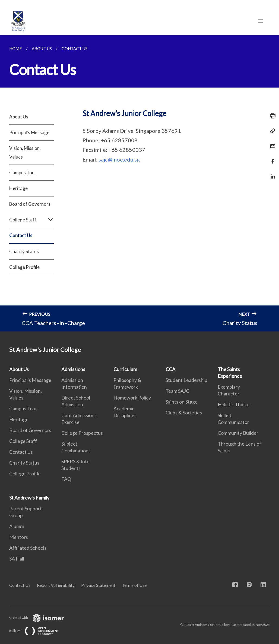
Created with (41, 618)
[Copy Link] (271, 131)
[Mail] (271, 143)
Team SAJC (177, 391)
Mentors (19, 537)
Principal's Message (29, 132)
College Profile (24, 267)
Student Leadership (186, 380)
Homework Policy (132, 398)
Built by (38, 631)
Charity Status (24, 251)
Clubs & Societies (184, 413)
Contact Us (21, 235)
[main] (139, 183)
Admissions (73, 369)
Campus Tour (23, 173)
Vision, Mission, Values (25, 152)
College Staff (31, 220)
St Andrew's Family (29, 498)
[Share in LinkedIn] (271, 173)
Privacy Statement (98, 585)
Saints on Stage (182, 402)
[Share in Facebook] (271, 158)
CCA (170, 369)
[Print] (271, 116)
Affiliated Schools (28, 548)
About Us (19, 117)
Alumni (17, 526)
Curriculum (125, 369)
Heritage (18, 188)
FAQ (66, 479)
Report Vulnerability (56, 585)
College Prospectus (82, 433)
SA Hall (17, 559)
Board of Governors (30, 204)
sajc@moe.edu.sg (119, 159)
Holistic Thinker (234, 404)
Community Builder (238, 433)
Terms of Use (134, 585)
